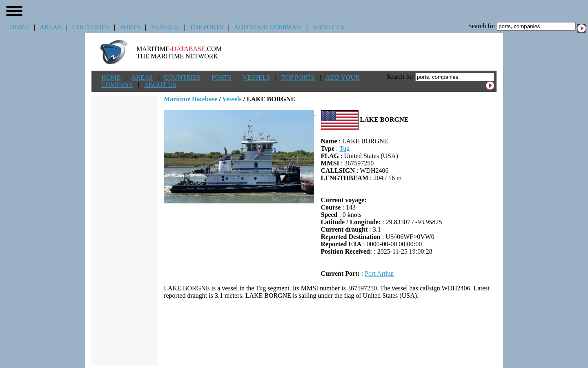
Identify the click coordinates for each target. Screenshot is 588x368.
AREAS (50, 27)
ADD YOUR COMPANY (268, 27)
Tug (344, 148)
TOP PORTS (206, 27)
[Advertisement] (330, 332)
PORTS (130, 27)
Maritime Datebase (190, 99)
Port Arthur (379, 273)
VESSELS (165, 27)
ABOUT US (329, 27)
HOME (19, 27)
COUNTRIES (91, 27)
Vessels (232, 99)
